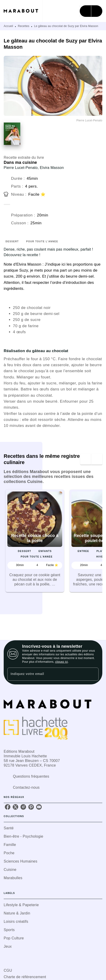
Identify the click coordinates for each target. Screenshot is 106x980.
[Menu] (91, 11)
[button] (35, 541)
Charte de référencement (25, 977)
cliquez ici (61, 662)
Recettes (24, 26)
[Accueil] (23, 11)
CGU (8, 970)
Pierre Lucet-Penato (21, 168)
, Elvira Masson (51, 168)
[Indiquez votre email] (47, 674)
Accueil (8, 26)
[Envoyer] (93, 674)
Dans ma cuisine (20, 162)
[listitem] (8, 807)
